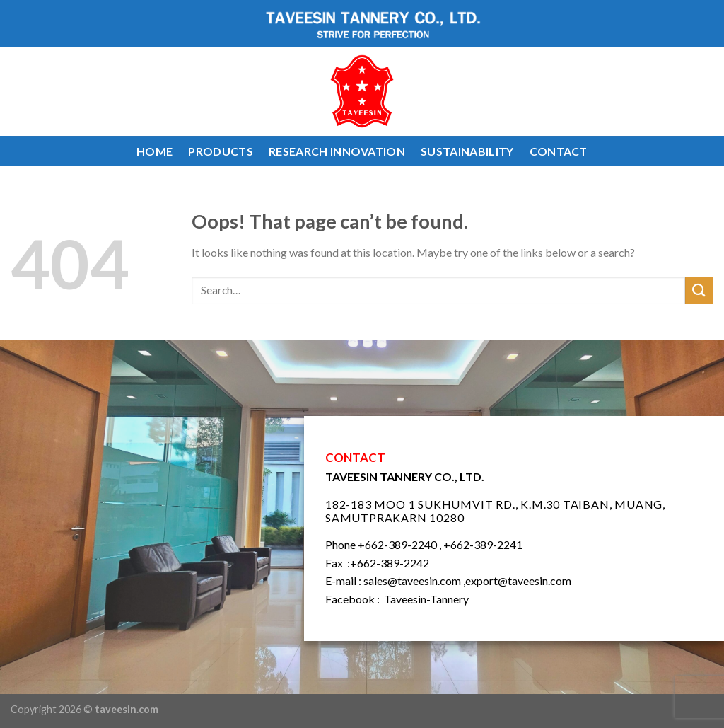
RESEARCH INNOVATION (337, 151)
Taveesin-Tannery (426, 599)
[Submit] (699, 290)
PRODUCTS (221, 151)
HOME (154, 151)
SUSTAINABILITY (467, 151)
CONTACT (559, 151)
